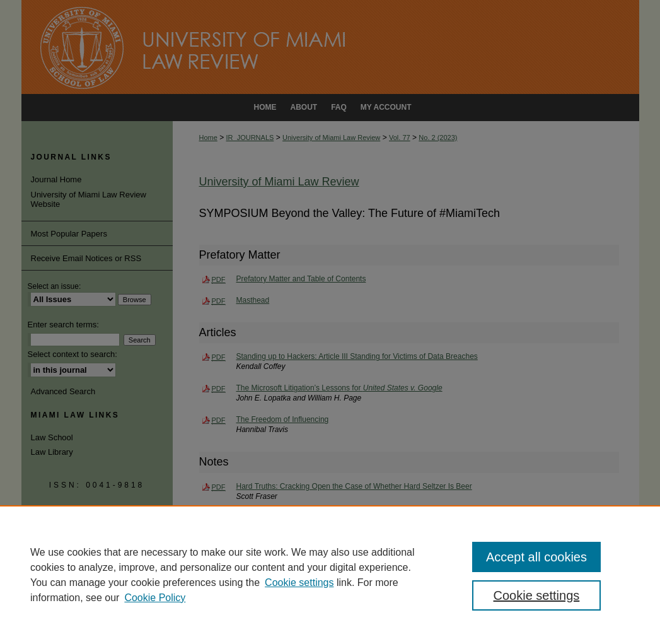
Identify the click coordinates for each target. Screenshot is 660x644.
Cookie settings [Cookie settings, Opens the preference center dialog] (537, 595)
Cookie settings (299, 583)
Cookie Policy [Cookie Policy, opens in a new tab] (155, 598)
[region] (330, 575)
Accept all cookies (536, 557)
